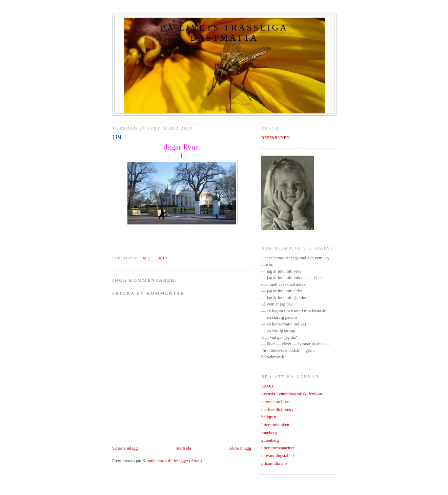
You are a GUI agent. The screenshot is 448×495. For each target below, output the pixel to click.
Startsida (183, 448)
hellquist (269, 417)
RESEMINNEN (276, 137)
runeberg (269, 432)
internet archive (275, 402)
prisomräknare (274, 463)
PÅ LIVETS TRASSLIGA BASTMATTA (224, 33)
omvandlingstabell (278, 456)
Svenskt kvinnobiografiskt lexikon (292, 394)
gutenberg (270, 440)
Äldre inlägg (240, 448)
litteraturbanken (275, 425)
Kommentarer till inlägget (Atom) (172, 461)
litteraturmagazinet (278, 448)
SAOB (267, 386)
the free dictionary (277, 409)
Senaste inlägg (125, 448)
